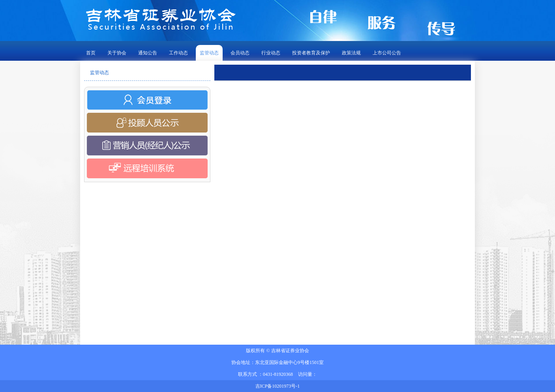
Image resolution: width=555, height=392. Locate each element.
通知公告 (148, 53)
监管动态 (209, 53)
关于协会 (117, 53)
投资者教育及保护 (311, 53)
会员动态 (240, 53)
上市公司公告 (387, 53)
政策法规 (351, 53)
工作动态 (178, 53)
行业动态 (271, 53)
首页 (91, 53)
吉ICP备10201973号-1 (278, 386)
